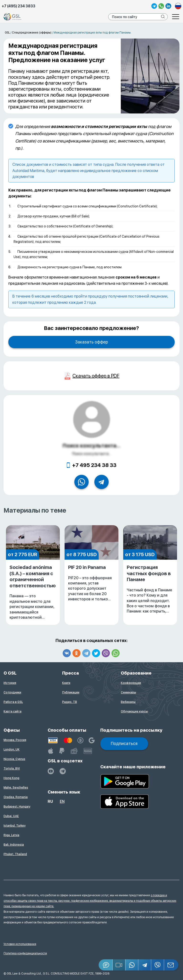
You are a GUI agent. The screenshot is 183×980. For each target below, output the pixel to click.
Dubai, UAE (11, 816)
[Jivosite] (106, 965)
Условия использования (20, 944)
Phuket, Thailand (15, 854)
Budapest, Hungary (17, 807)
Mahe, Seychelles (16, 788)
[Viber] (158, 965)
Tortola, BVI (12, 769)
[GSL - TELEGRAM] (63, 771)
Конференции (131, 683)
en (62, 801)
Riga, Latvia (11, 835)
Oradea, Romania (16, 797)
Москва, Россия (15, 740)
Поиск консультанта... (91, 446)
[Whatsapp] (132, 965)
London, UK (12, 750)
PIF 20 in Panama (91, 583)
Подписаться (124, 743)
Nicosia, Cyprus (14, 759)
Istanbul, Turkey (15, 826)
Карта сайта (13, 711)
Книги (66, 683)
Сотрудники (12, 692)
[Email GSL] (171, 965)
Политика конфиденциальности (25, 953)
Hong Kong (11, 778)
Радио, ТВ (70, 702)
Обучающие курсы (134, 711)
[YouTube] (51, 771)
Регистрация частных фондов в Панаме (150, 589)
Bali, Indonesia (14, 845)
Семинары (128, 692)
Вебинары (128, 702)
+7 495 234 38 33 (94, 465)
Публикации (71, 692)
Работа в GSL (13, 702)
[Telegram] (145, 965)
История (10, 683)
